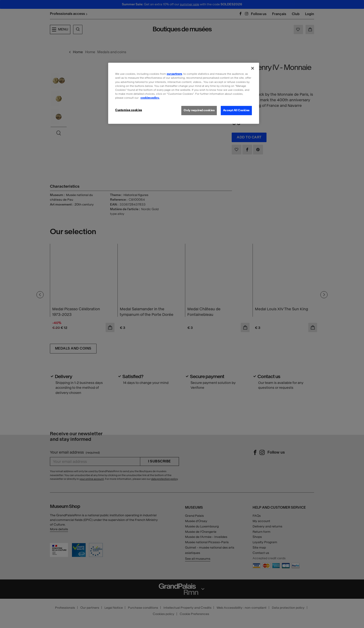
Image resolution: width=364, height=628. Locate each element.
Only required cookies (199, 110)
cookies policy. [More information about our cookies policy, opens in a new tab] (150, 98)
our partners (174, 74)
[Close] (253, 68)
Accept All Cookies (236, 110)
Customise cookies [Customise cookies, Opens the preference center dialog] (129, 110)
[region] (184, 93)
